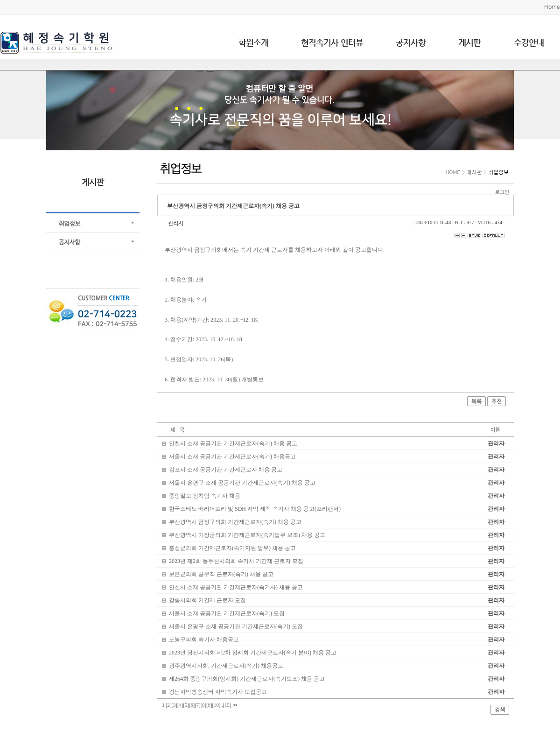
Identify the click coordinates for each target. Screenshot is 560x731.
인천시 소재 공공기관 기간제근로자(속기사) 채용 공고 (236, 587)
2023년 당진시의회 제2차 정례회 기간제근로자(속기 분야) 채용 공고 (253, 653)
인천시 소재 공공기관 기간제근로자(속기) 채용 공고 (233, 443)
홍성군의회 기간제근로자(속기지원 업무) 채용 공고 (232, 548)
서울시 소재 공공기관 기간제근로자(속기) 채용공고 (232, 457)
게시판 (469, 42)
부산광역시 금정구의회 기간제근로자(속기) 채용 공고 (235, 522)
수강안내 (529, 42)
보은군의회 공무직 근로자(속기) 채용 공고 (221, 574)
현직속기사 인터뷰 (332, 42)
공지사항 (411, 42)
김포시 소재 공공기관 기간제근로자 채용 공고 (226, 470)
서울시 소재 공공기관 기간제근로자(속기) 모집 (227, 613)
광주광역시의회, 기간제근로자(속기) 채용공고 (226, 666)
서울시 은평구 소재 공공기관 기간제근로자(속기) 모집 (236, 626)
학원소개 (253, 42)
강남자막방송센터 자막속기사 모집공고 (218, 692)
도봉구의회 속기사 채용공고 (204, 640)
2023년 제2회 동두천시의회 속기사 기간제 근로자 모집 (236, 561)
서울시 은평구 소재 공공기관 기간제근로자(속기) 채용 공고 (242, 483)
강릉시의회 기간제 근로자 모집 (207, 600)
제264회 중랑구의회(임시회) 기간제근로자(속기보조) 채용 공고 (247, 679)
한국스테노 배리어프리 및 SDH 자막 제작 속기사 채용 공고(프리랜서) (255, 509)
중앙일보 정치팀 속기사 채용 (205, 496)
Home (552, 7)
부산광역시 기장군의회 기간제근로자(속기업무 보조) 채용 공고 (247, 535)
